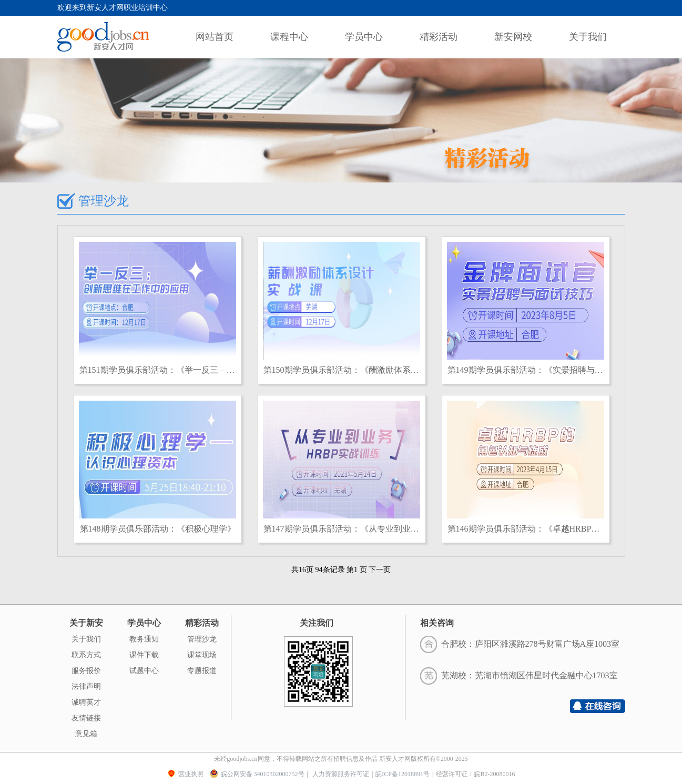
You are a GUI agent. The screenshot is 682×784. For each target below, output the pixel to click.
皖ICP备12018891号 (403, 774)
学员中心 (364, 37)
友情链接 (86, 718)
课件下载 (144, 655)
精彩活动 (439, 37)
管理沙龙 (202, 639)
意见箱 (86, 734)
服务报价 (86, 671)
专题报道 (202, 671)
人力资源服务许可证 (341, 774)
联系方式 (86, 655)
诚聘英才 (86, 702)
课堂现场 (202, 655)
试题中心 (144, 671)
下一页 (380, 570)
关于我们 (588, 37)
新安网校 (513, 37)
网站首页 (215, 37)
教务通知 (144, 639)
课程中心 (289, 37)
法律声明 (86, 686)
